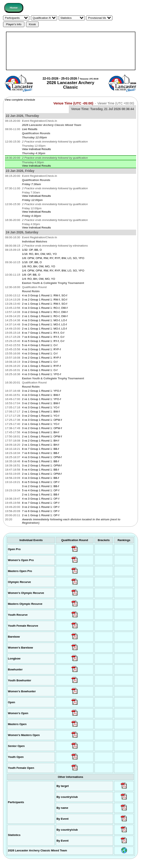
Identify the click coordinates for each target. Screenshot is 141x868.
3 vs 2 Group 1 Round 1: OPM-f (42, 465)
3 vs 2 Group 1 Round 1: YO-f (40, 416)
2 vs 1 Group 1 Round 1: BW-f (41, 412)
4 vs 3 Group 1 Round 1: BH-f (40, 432)
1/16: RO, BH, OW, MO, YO (39, 254)
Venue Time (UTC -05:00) (73, 103)
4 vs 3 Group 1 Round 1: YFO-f (41, 374)
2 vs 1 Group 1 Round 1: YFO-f (41, 399)
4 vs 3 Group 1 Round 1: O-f (39, 353)
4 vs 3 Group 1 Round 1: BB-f (40, 478)
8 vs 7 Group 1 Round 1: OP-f (40, 503)
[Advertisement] (71, 51)
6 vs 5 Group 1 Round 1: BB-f (40, 461)
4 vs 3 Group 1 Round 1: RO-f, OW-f (45, 308)
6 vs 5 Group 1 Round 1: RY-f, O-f (43, 341)
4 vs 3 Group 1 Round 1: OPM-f (42, 457)
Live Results (30, 129)
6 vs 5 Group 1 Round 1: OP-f (40, 482)
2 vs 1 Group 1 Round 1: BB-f (40, 495)
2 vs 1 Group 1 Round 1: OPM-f (42, 474)
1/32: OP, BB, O (32, 250)
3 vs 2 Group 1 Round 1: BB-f (40, 486)
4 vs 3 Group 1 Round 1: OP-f (40, 499)
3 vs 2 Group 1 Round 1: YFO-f (41, 391)
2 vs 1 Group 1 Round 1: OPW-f (42, 436)
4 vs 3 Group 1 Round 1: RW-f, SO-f (44, 295)
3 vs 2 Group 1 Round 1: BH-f (40, 441)
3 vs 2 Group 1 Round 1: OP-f (40, 507)
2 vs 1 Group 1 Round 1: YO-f (40, 424)
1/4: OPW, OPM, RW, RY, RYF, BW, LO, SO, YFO (53, 271)
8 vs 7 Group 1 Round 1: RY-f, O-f (43, 333)
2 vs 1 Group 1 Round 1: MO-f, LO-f (44, 329)
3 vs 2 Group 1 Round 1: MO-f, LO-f (44, 324)
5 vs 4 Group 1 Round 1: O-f (39, 345)
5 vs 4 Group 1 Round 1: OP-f (40, 490)
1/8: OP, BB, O (31, 275)
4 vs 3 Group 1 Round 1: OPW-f (42, 420)
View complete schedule (20, 100)
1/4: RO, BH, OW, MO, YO (38, 279)
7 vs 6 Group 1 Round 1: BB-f (40, 453)
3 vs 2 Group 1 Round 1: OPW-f (42, 428)
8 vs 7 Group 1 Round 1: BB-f (40, 449)
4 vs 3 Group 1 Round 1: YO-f (40, 407)
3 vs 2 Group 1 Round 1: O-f (39, 362)
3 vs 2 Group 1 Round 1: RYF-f (41, 358)
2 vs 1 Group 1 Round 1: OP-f (40, 515)
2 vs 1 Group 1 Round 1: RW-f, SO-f (44, 304)
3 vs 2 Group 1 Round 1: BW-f (41, 403)
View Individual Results (36, 149)
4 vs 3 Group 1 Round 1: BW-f (41, 395)
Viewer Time (116, 104)
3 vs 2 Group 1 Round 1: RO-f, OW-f (45, 312)
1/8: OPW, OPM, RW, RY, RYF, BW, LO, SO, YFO (53, 258)
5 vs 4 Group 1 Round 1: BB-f (40, 470)
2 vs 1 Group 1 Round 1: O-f (39, 370)
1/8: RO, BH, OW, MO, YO (38, 266)
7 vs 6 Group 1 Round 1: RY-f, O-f (43, 337)
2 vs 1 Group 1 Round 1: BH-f (40, 445)
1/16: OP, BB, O (32, 262)
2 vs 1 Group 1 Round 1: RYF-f (41, 366)
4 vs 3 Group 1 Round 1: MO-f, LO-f (44, 320)
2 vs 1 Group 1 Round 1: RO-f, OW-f (45, 316)
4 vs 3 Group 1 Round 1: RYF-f (41, 349)
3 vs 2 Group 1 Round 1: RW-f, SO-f (44, 300)
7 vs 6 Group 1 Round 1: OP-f (40, 511)
